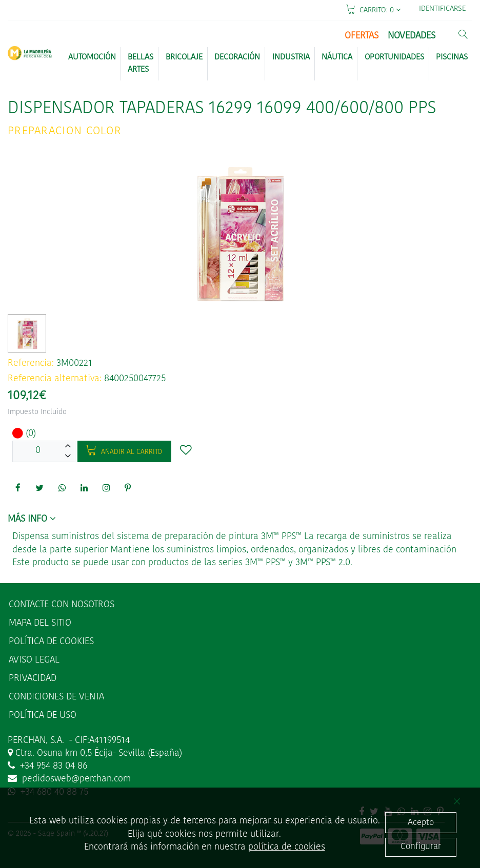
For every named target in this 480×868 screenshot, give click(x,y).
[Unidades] (38, 451)
